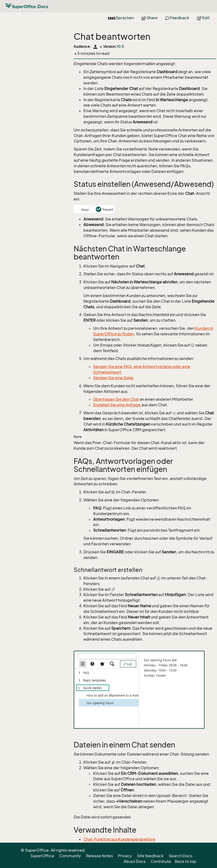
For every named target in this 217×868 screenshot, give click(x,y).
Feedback (177, 18)
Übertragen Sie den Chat (116, 399)
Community (70, 856)
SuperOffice (42, 856)
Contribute (161, 861)
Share (150, 18)
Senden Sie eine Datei (113, 378)
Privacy (125, 856)
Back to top (186, 861)
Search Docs (181, 856)
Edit (203, 18)
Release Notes (99, 856)
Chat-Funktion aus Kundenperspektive (119, 839)
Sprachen (121, 18)
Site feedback (150, 856)
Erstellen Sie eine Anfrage (117, 405)
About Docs (135, 861)
